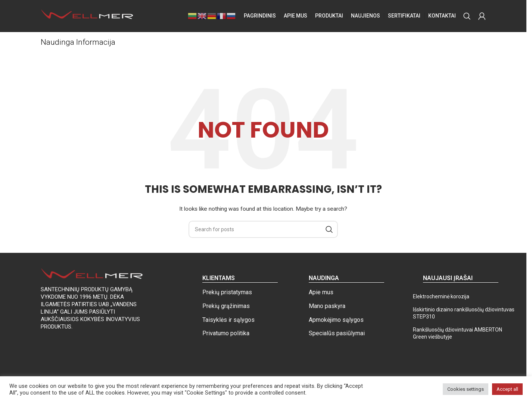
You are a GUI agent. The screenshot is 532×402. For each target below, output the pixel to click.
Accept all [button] (507, 389)
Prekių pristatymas (227, 294)
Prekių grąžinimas (226, 307)
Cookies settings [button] (466, 389)
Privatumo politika (226, 335)
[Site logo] (87, 16)
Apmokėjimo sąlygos (336, 321)
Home (48, 56)
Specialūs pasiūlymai (337, 335)
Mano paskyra (327, 307)
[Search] (467, 17)
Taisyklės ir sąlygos (228, 321)
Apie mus (321, 294)
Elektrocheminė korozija (441, 298)
